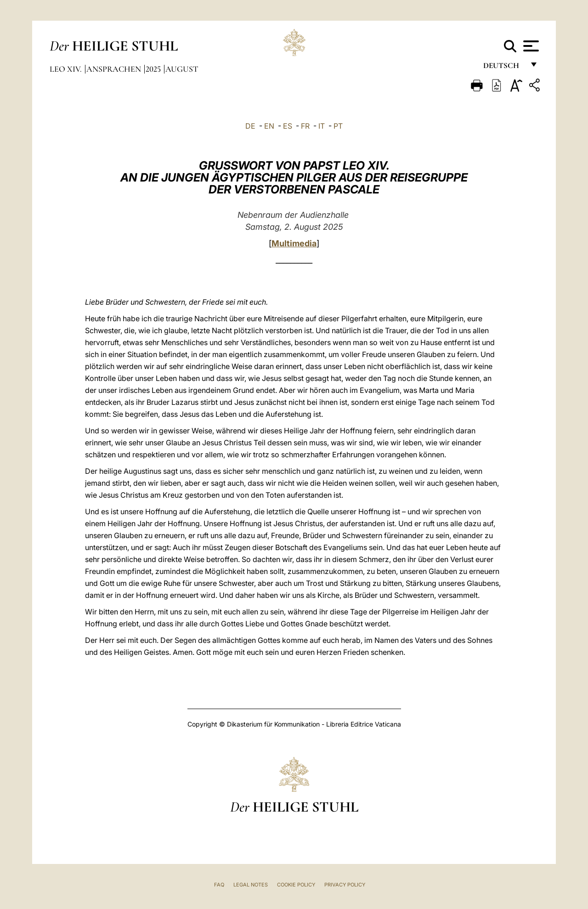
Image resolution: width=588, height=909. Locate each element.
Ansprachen (115, 69)
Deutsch (504, 68)
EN (269, 126)
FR (305, 126)
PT (338, 126)
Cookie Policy (296, 885)
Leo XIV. (67, 69)
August (182, 69)
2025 (154, 69)
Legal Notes (251, 885)
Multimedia (294, 243)
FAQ (219, 885)
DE (250, 126)
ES (288, 126)
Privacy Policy (345, 885)
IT (322, 126)
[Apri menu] (530, 46)
